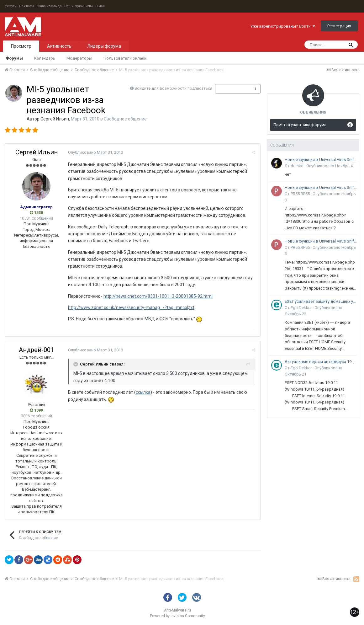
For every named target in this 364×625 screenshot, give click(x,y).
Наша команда (49, 6)
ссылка (143, 392)
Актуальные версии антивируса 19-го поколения (321, 362)
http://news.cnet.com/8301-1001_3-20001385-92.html (158, 296)
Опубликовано (95, 152)
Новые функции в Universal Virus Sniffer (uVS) (321, 160)
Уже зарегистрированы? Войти (283, 26)
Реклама (27, 6)
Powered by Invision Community (177, 616)
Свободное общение (125, 119)
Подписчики (231, 89)
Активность (59, 46)
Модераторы (79, 58)
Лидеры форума (104, 46)
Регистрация (339, 26)
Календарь (45, 58)
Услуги (11, 6)
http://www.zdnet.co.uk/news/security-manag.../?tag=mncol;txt (131, 307)
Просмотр (21, 46)
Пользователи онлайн (125, 58)
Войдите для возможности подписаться (173, 88)
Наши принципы (79, 6)
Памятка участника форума (300, 125)
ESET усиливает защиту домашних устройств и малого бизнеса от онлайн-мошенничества (321, 301)
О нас (100, 6)
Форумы (14, 58)
